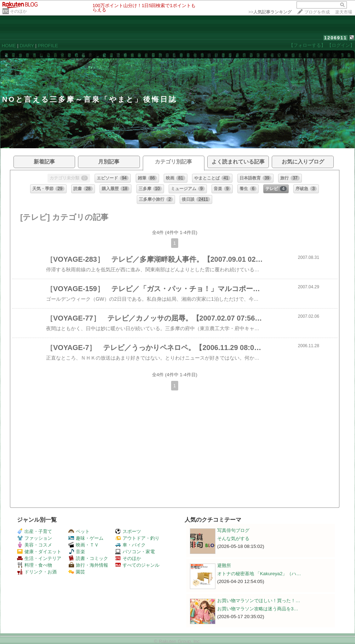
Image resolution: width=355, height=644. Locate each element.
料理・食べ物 (35, 565)
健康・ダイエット (39, 552)
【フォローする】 (307, 45)
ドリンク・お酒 (37, 572)
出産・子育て (35, 531)
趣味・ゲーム (86, 538)
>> (270, 12)
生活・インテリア (39, 558)
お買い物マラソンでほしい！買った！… (259, 601)
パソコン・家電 (135, 552)
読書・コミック (88, 558)
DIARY (27, 46)
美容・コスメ (35, 545)
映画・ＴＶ (84, 545)
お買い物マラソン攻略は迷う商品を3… (258, 609)
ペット (79, 531)
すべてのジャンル (137, 565)
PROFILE (48, 46)
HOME (9, 46)
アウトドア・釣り (137, 538)
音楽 (77, 552)
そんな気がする (233, 538)
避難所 (224, 565)
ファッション (35, 538)
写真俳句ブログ (233, 530)
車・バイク (130, 545)
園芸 (77, 572)
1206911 (336, 38)
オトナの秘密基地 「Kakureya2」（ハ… (259, 574)
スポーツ (128, 531)
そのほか (18, 11)
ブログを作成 (317, 12)
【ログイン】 (341, 45)
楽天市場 (344, 12)
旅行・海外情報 (88, 565)
